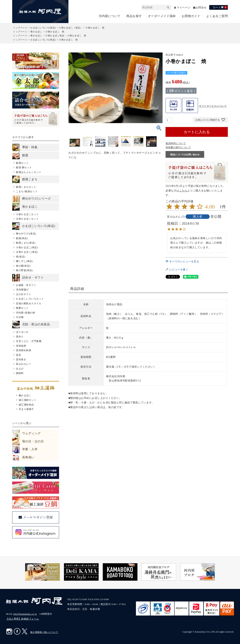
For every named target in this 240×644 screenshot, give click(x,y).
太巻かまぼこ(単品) (27, 252)
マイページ (183, 8)
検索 (168, 7)
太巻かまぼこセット (27, 219)
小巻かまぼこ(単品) (27, 247)
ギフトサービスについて (213, 106)
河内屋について (110, 16)
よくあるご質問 (217, 16)
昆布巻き (21, 359)
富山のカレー (24, 364)
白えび (20, 369)
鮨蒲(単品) (22, 238)
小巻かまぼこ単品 (55, 36)
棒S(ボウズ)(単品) (26, 234)
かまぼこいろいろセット (30, 299)
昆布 (18, 355)
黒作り (20, 337)
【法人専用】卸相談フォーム (22, 619)
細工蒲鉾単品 (26, 405)
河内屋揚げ (22, 290)
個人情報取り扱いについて (44, 632)
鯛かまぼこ (25, 395)
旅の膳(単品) (23, 266)
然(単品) (21, 257)
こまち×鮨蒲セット (27, 191)
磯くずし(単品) (24, 261)
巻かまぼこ (36, 32)
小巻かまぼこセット (27, 214)
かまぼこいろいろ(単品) (43, 28)
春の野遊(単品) (24, 270)
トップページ (20, 28)
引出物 (20, 317)
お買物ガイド (191, 16)
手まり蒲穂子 (26, 409)
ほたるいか (22, 332)
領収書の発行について (178, 147)
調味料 (20, 373)
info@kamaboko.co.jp (25, 614)
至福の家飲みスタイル (29, 303)
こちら (183, 191)
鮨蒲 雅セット (24, 167)
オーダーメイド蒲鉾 (162, 16)
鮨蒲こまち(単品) (26, 243)
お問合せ (201, 8)
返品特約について (176, 143)
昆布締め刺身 (24, 350)
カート (220, 7)
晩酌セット (22, 308)
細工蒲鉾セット (28, 400)
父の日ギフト (24, 294)
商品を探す (134, 16)
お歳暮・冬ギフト (26, 285)
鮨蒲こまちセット (26, 187)
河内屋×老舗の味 (25, 313)
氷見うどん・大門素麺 (29, 341)
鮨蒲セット (22, 163)
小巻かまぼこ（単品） (71, 28)
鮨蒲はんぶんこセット (29, 172)
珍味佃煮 (21, 346)
